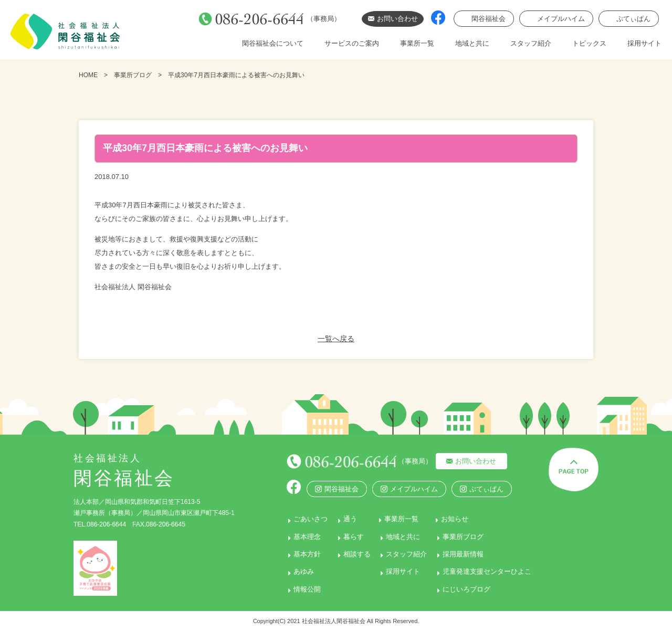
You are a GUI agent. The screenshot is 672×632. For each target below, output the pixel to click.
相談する (350, 554)
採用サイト (644, 43)
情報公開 (296, 589)
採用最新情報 (465, 554)
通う (343, 519)
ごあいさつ (300, 519)
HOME (88, 75)
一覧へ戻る (336, 339)
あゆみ (293, 571)
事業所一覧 (417, 43)
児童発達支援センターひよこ (489, 571)
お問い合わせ (467, 461)
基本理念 (296, 537)
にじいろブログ (468, 589)
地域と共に (472, 43)
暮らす (347, 537)
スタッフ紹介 (531, 43)
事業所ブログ (133, 75)
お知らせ (458, 519)
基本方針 (296, 554)
